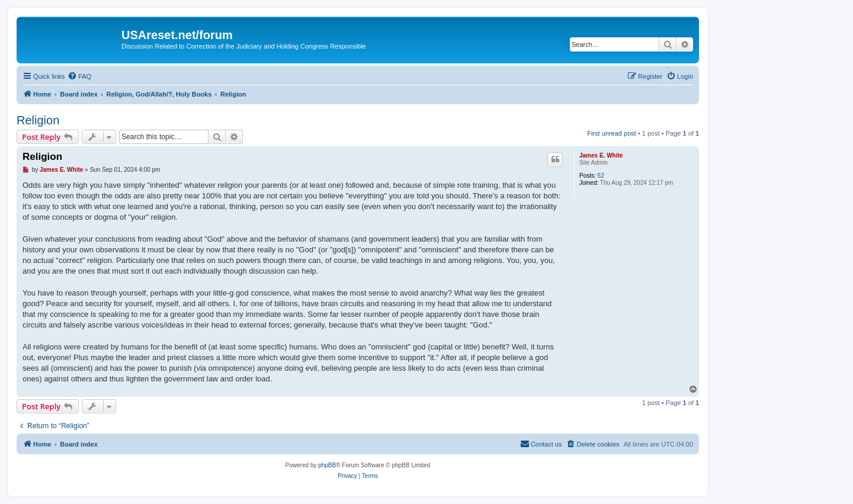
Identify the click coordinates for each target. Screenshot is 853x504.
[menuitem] (79, 76)
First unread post (612, 133)
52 (601, 176)
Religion (38, 120)
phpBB (327, 465)
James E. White (601, 155)
